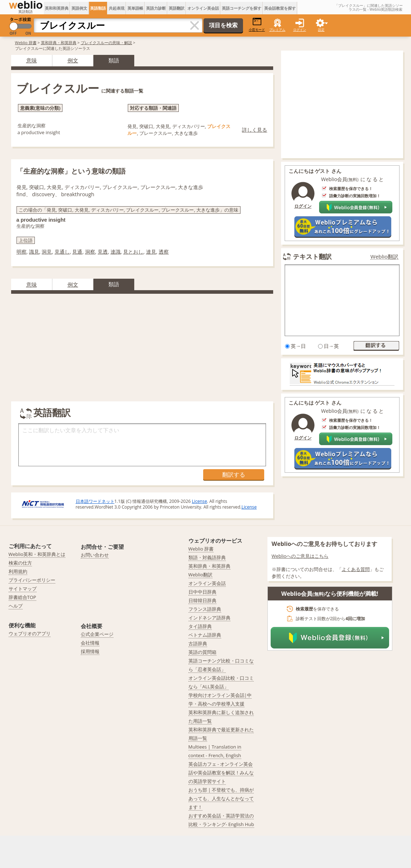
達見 (151, 252)
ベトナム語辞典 (205, 635)
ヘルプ (16, 606)
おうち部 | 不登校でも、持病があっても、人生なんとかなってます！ (221, 798)
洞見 (47, 252)
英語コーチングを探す (242, 8)
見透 (103, 252)
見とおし (133, 252)
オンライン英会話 (203, 8)
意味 (32, 60)
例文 (73, 60)
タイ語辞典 (200, 626)
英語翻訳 (177, 8)
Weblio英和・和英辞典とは (37, 554)
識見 (34, 252)
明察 (22, 252)
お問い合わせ (95, 555)
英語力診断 (156, 8)
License (199, 501)
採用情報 (90, 651)
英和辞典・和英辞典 (59, 43)
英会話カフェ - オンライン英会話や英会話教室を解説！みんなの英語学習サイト (221, 773)
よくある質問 (356, 569)
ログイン (300, 30)
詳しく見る (254, 130)
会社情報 (90, 643)
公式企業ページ (97, 634)
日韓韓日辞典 (202, 600)
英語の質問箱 (202, 652)
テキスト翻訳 (312, 256)
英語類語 (98, 8)
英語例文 (79, 8)
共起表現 (117, 8)
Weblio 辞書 (26, 43)
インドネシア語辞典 (209, 618)
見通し (62, 252)
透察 (164, 252)
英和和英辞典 (57, 8)
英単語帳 (135, 8)
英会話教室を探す (280, 8)
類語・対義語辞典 (207, 557)
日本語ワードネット (95, 501)
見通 (77, 252)
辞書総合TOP (22, 597)
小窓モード (257, 25)
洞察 (90, 252)
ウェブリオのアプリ (30, 633)
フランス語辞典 (205, 609)
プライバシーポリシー (32, 580)
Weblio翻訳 (384, 257)
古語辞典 (198, 643)
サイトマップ (23, 589)
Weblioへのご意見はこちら (300, 556)
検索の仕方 (20, 563)
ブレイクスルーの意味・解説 (106, 43)
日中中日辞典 (202, 592)
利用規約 (18, 571)
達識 (116, 252)
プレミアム (277, 30)
